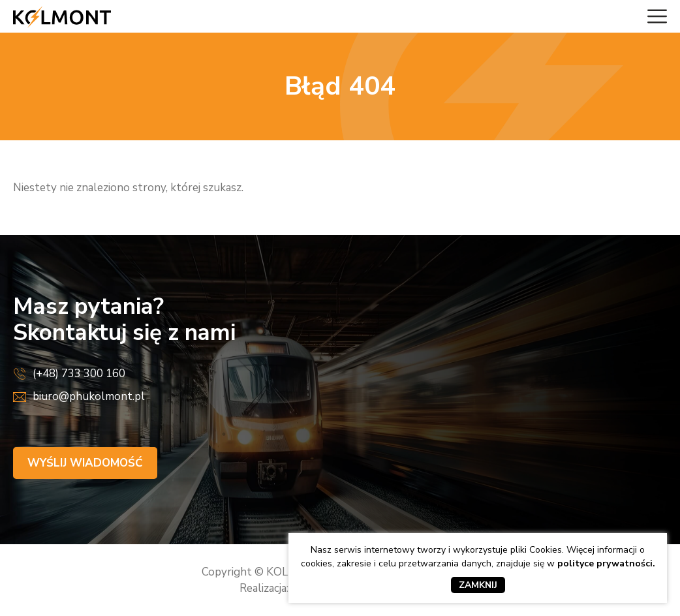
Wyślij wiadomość (85, 463)
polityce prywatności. (606, 563)
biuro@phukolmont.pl (89, 396)
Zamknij (478, 585)
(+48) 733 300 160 (79, 374)
